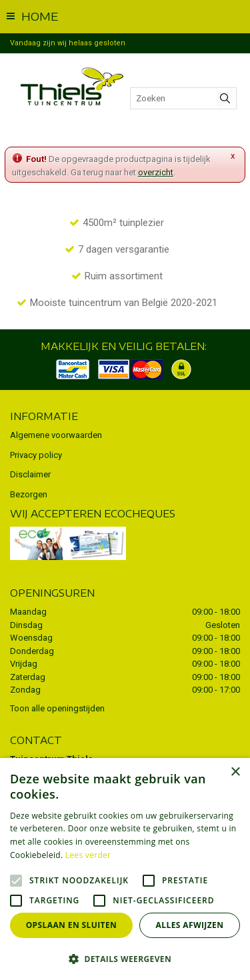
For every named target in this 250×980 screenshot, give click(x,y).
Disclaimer (30, 474)
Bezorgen (29, 494)
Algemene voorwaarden (56, 435)
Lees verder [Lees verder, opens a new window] (88, 855)
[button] (125, 958)
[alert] (125, 869)
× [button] (235, 772)
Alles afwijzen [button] (190, 925)
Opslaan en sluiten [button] (72, 925)
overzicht (156, 172)
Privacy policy (36, 455)
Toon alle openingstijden (57, 708)
